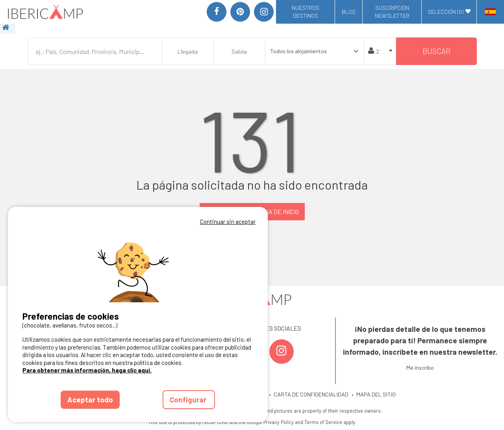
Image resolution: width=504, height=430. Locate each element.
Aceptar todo (90, 399)
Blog (349, 12)
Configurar (189, 399)
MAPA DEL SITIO (376, 394)
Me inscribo (420, 368)
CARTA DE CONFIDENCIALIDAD (311, 394)
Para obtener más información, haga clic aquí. (87, 370)
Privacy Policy (279, 422)
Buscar (436, 51)
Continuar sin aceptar (228, 222)
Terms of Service (323, 422)
